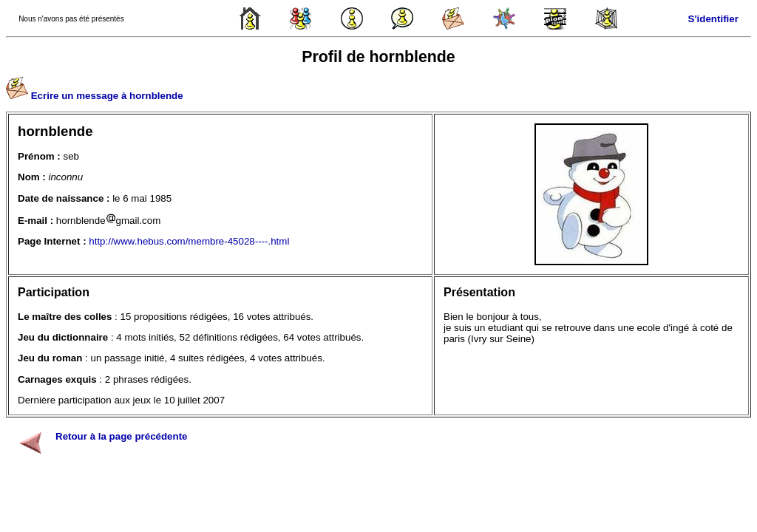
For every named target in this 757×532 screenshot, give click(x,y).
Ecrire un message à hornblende (107, 96)
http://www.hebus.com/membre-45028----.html (189, 241)
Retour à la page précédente (122, 436)
